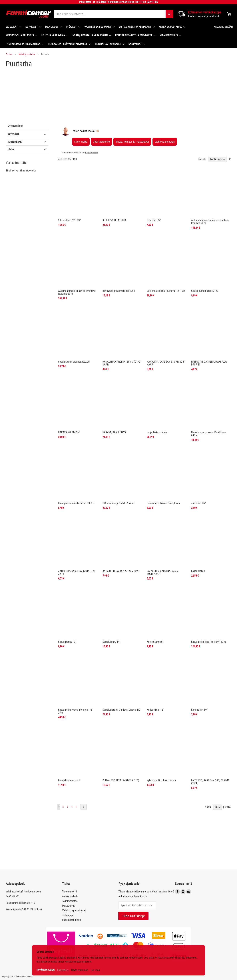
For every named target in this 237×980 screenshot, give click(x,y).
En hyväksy (63, 970)
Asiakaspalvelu (70, 896)
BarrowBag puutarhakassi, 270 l (119, 291)
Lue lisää (95, 970)
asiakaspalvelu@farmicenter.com (23, 892)
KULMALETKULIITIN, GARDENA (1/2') (121, 780)
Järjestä (202, 159)
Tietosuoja (68, 915)
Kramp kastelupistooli (69, 780)
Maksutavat (68, 906)
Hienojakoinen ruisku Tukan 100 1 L (76, 503)
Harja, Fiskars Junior (157, 432)
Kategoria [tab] (14, 134)
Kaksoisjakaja (198, 571)
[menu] (107, 36)
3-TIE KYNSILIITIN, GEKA (114, 220)
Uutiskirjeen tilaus (72, 920)
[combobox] (114, 14)
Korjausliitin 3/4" (200, 710)
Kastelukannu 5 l (155, 642)
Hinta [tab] (11, 149)
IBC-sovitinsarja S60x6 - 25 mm (118, 503)
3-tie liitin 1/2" (154, 220)
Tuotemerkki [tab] (15, 142)
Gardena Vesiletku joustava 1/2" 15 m (166, 291)
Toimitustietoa (70, 901)
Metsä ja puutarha (27, 54)
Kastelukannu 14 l (112, 642)
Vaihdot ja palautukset (74, 910)
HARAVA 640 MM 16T (69, 432)
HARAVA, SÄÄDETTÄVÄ (114, 432)
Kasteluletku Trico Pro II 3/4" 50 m (208, 642)
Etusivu (9, 54)
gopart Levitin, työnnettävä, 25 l (74, 362)
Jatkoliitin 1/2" (199, 503)
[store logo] (29, 14)
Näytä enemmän (80, 970)
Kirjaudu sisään (223, 27)
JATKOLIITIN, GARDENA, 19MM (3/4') (121, 571)
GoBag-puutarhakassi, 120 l (205, 291)
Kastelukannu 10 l (67, 642)
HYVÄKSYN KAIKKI (46, 970)
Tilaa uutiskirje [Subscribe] (133, 916)
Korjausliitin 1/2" (155, 710)
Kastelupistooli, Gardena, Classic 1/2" (122, 710)
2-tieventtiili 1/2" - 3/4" (70, 220)
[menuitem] (12, 27)
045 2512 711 (13, 896)
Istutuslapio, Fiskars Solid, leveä (163, 503)
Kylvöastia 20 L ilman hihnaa (161, 780)
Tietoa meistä (69, 892)
